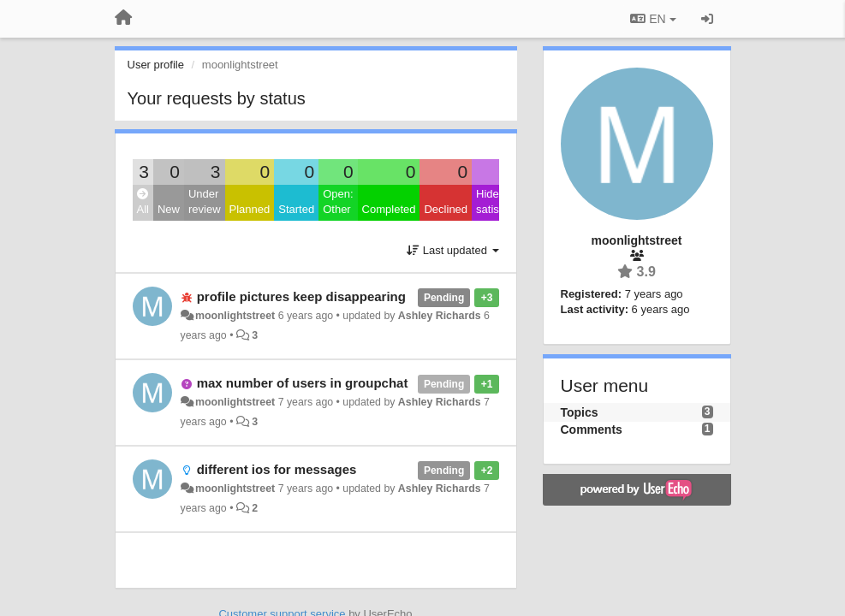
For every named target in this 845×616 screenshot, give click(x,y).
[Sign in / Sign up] (707, 19)
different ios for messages (277, 469)
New (169, 209)
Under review (205, 202)
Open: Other (338, 202)
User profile (156, 65)
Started (296, 209)
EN (653, 19)
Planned (250, 209)
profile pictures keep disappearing (301, 296)
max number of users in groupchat (303, 383)
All (143, 202)
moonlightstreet (235, 316)
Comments (592, 429)
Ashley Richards (440, 316)
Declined (446, 209)
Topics (580, 412)
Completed (389, 209)
